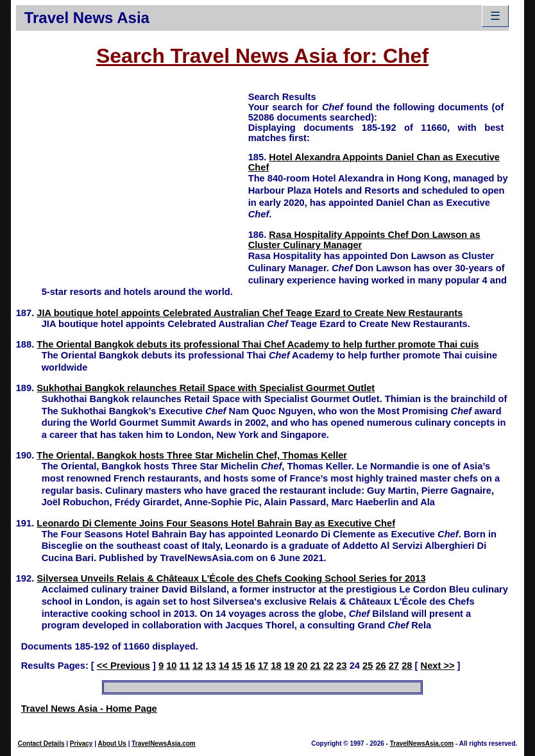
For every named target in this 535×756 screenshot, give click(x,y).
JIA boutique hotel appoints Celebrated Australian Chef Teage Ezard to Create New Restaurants (250, 313)
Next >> (438, 666)
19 (289, 666)
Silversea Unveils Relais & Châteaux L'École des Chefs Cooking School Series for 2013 (231, 578)
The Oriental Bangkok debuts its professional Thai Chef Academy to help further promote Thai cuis (258, 344)
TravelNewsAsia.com (164, 743)
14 (224, 666)
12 (198, 666)
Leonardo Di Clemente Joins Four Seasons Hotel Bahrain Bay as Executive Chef (216, 523)
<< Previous (123, 666)
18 (276, 666)
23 (341, 666)
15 (237, 666)
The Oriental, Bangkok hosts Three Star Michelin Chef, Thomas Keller (192, 455)
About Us (112, 743)
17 (263, 666)
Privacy (81, 743)
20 (302, 666)
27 (394, 666)
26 (380, 666)
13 (210, 666)
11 (185, 666)
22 (328, 666)
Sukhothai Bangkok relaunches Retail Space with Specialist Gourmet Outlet (206, 388)
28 (407, 666)
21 (315, 666)
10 (171, 666)
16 (250, 666)
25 (368, 666)
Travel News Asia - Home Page (89, 709)
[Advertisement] (132, 180)
